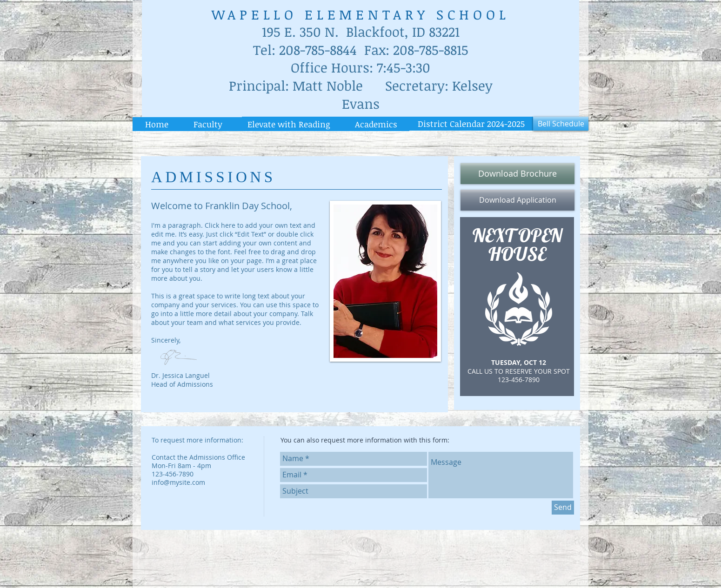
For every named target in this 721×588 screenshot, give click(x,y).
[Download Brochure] (517, 174)
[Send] (563, 508)
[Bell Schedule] (561, 124)
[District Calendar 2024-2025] (471, 124)
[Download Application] (517, 200)
